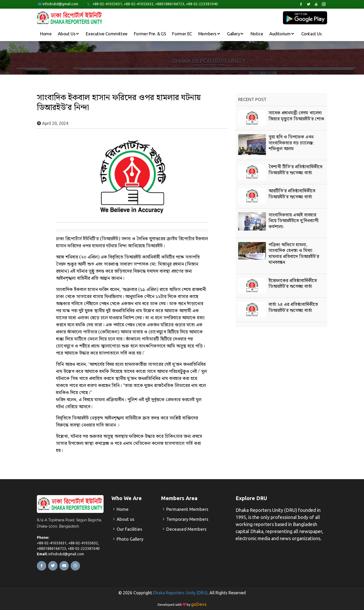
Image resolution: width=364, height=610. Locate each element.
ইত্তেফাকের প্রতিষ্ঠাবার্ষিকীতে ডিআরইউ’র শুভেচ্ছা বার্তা (293, 284)
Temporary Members (187, 519)
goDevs (199, 604)
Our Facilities (129, 529)
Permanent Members (187, 509)
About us (126, 519)
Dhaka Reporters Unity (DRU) (180, 593)
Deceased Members (186, 529)
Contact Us (312, 34)
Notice (257, 34)
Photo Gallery (130, 539)
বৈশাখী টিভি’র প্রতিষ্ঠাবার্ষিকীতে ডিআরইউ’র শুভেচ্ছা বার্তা (295, 170)
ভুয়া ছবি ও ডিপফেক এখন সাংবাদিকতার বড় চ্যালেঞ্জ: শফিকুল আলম (291, 143)
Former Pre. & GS (150, 34)
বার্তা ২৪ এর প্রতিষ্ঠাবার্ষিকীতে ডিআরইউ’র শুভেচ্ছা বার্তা (293, 307)
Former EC (182, 34)
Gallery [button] (234, 34)
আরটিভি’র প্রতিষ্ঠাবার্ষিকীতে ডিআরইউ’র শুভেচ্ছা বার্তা (292, 194)
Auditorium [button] (280, 34)
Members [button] (208, 34)
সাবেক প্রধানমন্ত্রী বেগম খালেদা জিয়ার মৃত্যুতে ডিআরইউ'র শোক (296, 116)
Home (46, 34)
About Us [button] (67, 34)
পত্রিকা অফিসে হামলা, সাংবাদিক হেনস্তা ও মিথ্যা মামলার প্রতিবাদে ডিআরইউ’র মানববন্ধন (294, 254)
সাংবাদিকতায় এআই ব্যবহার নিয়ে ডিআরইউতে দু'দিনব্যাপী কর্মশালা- (294, 221)
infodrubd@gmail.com (60, 4)
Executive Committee (107, 34)
